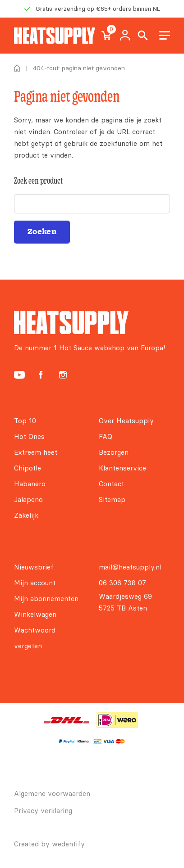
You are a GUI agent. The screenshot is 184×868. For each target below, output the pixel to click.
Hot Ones (29, 436)
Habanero (30, 484)
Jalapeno (28, 500)
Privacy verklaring (43, 811)
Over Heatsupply (126, 421)
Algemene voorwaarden (52, 793)
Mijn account (35, 583)
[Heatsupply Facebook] (41, 375)
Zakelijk (26, 515)
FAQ (106, 436)
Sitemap (112, 500)
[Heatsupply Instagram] (63, 375)
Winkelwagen (35, 614)
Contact (111, 484)
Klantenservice (122, 468)
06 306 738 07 (122, 583)
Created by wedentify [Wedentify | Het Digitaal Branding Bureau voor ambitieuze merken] (49, 844)
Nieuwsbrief (34, 567)
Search (143, 36)
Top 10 (25, 421)
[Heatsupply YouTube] (19, 375)
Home (17, 68)
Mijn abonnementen (46, 599)
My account (125, 36)
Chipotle (28, 468)
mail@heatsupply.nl (130, 567)
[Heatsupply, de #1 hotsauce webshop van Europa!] (55, 36)
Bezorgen (114, 452)
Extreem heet (36, 452)
